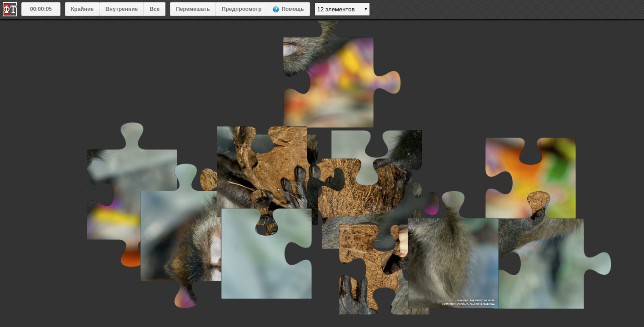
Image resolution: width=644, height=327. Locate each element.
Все (155, 9)
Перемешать (193, 9)
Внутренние (122, 9)
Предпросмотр (242, 9)
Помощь (292, 9)
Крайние (82, 9)
